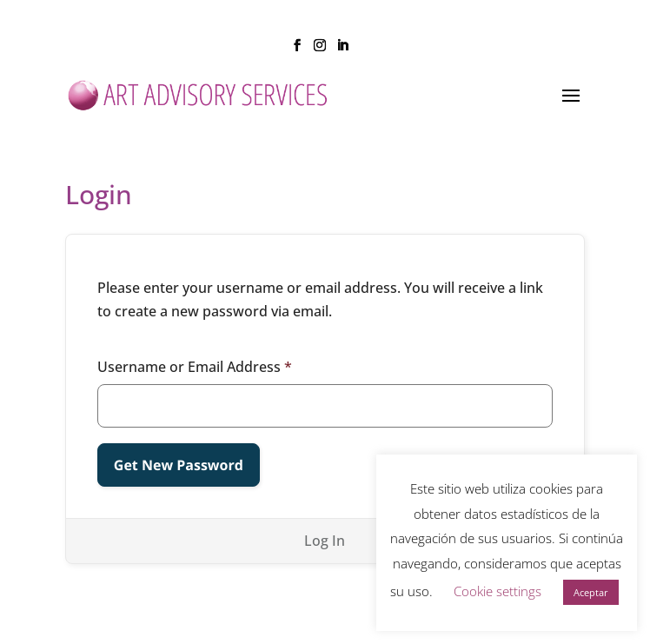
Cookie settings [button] (497, 591)
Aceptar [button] (591, 592)
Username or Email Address (195, 367)
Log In (325, 541)
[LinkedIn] (342, 50)
